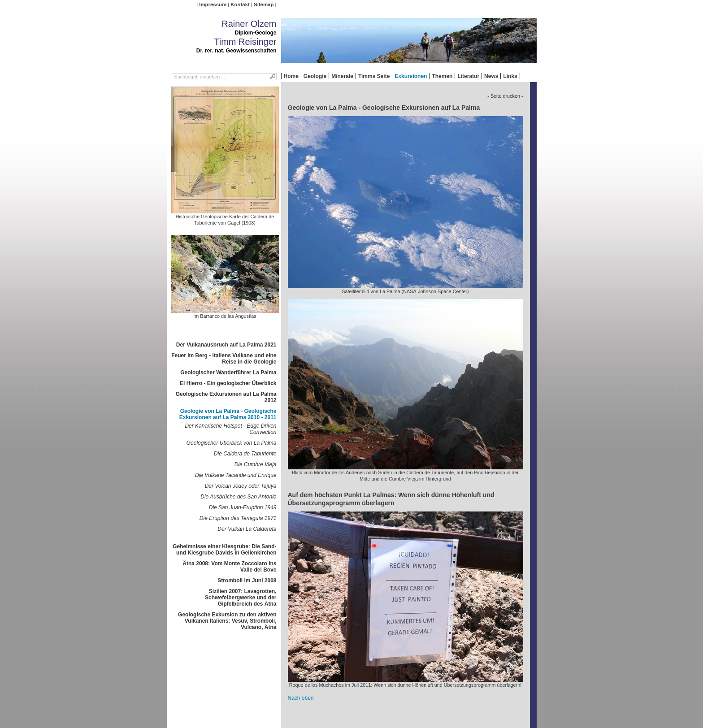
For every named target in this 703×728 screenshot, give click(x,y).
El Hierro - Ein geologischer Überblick (228, 383)
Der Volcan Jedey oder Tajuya (241, 486)
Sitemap (264, 4)
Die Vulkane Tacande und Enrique (236, 475)
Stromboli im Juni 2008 (247, 581)
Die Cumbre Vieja (256, 464)
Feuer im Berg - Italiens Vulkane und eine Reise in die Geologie (224, 359)
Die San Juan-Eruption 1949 (243, 507)
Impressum (213, 4)
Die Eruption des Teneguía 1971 (238, 518)
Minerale (342, 76)
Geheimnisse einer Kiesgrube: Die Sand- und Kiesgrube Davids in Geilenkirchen (224, 550)
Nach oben (301, 698)
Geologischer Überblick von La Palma (232, 443)
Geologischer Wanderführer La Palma (228, 373)
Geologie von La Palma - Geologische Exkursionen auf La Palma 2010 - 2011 (228, 414)
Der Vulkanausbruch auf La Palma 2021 (226, 345)
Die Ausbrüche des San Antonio (238, 497)
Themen (442, 76)
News (491, 76)
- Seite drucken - (505, 96)
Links (510, 76)
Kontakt (240, 4)
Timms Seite (374, 76)
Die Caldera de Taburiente (245, 454)
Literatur (468, 76)
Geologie (315, 76)
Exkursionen (411, 76)
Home (291, 76)
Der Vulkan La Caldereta (247, 529)
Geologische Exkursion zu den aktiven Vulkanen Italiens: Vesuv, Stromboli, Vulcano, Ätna (227, 621)
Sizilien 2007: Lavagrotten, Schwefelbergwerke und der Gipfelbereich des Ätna (241, 598)
